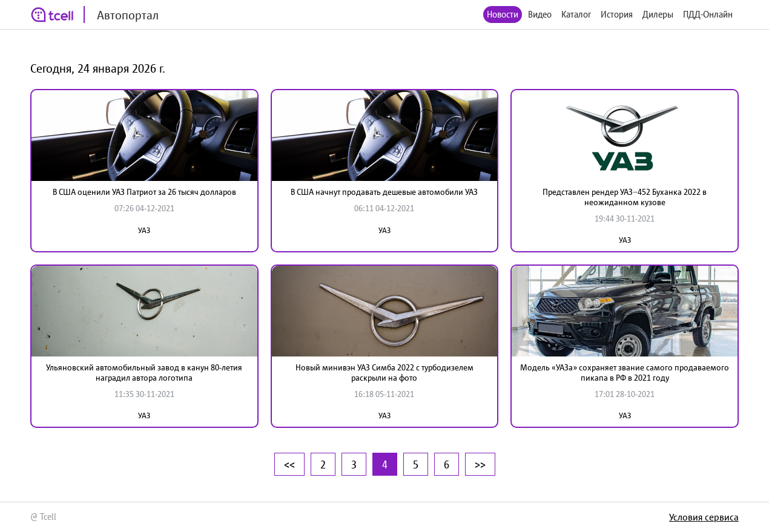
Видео (540, 14)
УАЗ (144, 230)
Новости (503, 14)
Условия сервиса (704, 517)
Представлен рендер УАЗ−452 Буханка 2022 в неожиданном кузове (625, 197)
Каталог (576, 14)
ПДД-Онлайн (708, 14)
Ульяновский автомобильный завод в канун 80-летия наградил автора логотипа (144, 373)
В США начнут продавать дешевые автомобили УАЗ (384, 192)
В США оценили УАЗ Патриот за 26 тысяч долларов (144, 192)
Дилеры (658, 14)
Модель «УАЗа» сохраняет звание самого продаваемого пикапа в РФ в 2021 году (625, 373)
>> (480, 464)
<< (289, 464)
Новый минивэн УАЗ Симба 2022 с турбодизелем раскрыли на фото (384, 373)
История (617, 14)
